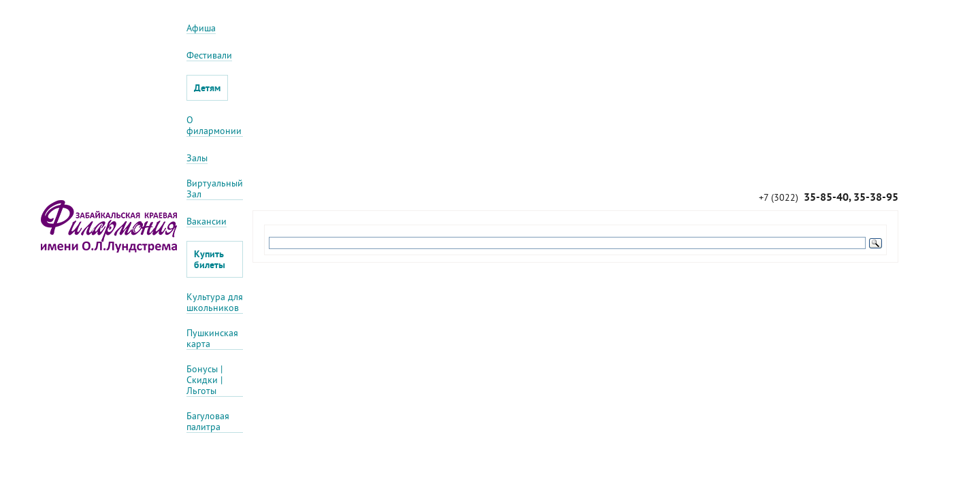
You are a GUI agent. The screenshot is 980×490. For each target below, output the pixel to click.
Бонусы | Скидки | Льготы (205, 380)
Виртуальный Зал (215, 189)
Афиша (201, 28)
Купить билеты (210, 259)
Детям (207, 88)
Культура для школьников (215, 303)
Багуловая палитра (208, 422)
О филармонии (214, 126)
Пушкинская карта (212, 339)
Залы (197, 158)
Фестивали (209, 55)
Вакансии (207, 222)
